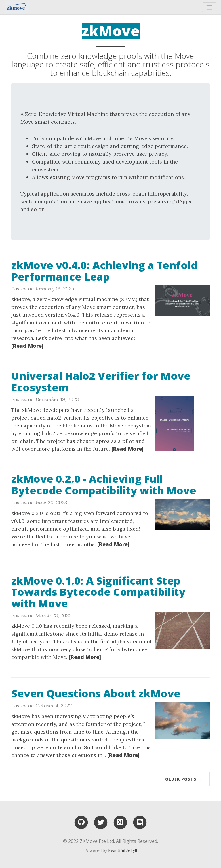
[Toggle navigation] (209, 7)
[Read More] (27, 346)
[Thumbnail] (182, 300)
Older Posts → (184, 779)
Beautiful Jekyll (123, 850)
